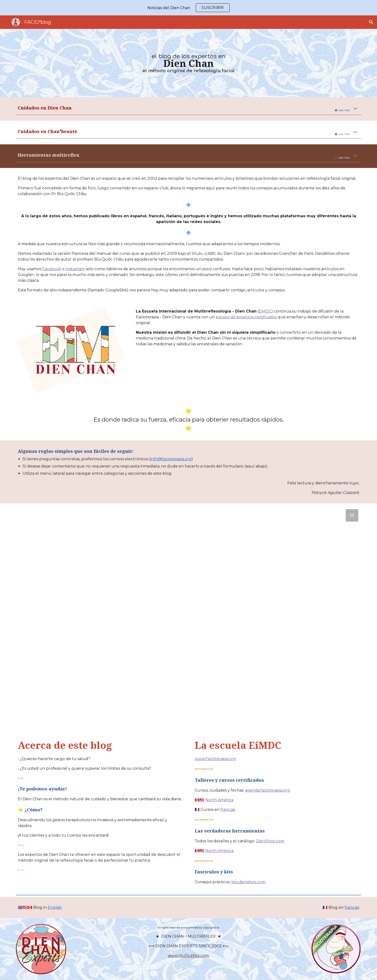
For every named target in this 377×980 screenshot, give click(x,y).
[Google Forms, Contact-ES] (188, 617)
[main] (188, 63)
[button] (371, 22)
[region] (188, 8)
